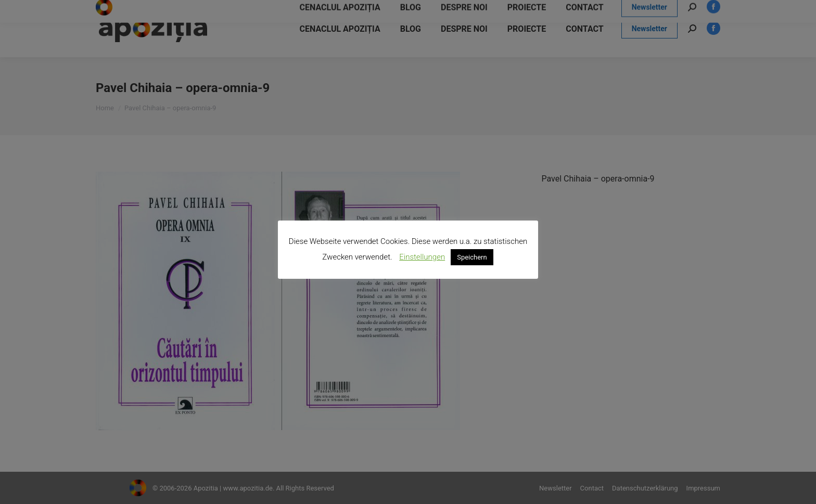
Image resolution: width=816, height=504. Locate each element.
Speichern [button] (472, 257)
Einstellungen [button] (422, 257)
